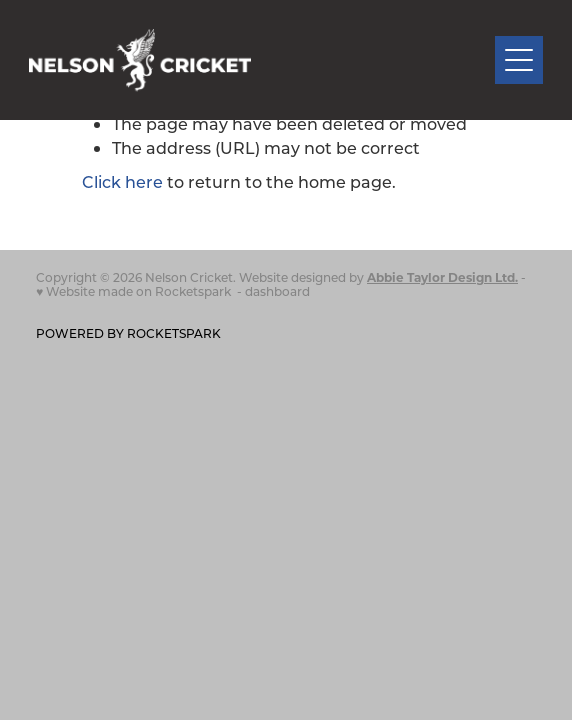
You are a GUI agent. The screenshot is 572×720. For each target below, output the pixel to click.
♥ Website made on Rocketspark (133, 291)
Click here (122, 181)
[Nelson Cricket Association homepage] (262, 60)
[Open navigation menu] (519, 60)
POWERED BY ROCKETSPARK (128, 333)
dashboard (277, 291)
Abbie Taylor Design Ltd (441, 277)
